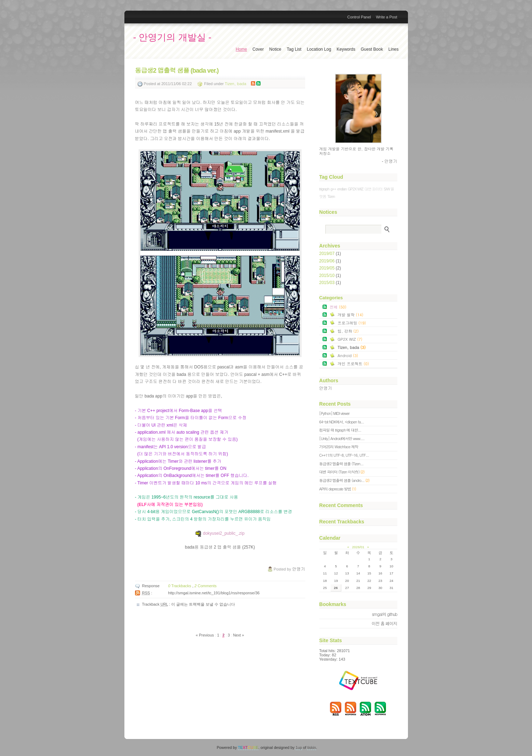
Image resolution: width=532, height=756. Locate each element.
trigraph (324, 189)
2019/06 (328, 261)
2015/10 (328, 276)
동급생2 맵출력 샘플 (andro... (345, 480)
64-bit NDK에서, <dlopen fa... (342, 422)
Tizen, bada (236, 84)
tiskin (312, 747)
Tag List (294, 49)
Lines (394, 49)
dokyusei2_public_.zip (220, 533)
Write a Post (387, 17)
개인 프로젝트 (353, 363)
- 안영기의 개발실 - (172, 37)
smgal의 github (384, 614)
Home (241, 49)
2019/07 (328, 254)
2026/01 (358, 547)
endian (342, 189)
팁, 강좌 (348, 331)
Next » (238, 635)
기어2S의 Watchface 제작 (339, 447)
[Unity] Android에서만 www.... (342, 438)
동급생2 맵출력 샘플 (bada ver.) (177, 71)
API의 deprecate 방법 (338, 489)
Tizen (331, 196)
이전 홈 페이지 (384, 623)
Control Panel (359, 17)
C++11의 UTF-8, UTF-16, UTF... (344, 455)
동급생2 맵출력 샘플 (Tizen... (341, 464)
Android (348, 355)
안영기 (326, 388)
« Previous (205, 635)
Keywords (346, 49)
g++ (333, 189)
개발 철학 (351, 315)
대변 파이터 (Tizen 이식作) (342, 472)
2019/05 (328, 268)
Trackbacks (180, 586)
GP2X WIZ (355, 189)
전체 (338, 307)
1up (299, 747)
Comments (206, 586)
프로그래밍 (352, 323)
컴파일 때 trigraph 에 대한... (340, 430)
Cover (258, 49)
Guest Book (372, 49)
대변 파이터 (373, 189)
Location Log (319, 49)
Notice (275, 49)
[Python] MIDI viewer (334, 413)
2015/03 (328, 283)
